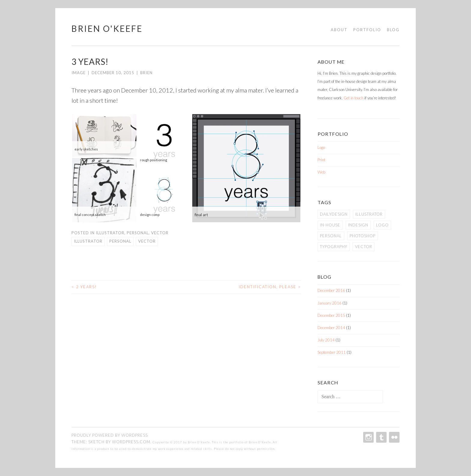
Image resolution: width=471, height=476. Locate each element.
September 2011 (332, 352)
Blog (393, 30)
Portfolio (367, 30)
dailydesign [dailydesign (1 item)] (334, 214)
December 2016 (331, 290)
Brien (146, 73)
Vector (160, 233)
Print (321, 160)
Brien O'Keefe (107, 29)
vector (147, 241)
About (339, 30)
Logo (321, 147)
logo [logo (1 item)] (382, 225)
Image (79, 73)
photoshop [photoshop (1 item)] (363, 236)
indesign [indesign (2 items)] (358, 225)
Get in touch (354, 98)
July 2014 (326, 340)
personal (120, 241)
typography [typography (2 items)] (334, 247)
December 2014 (331, 328)
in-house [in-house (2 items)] (330, 225)
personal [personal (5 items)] (331, 236)
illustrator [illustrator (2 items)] (369, 214)
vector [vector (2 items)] (364, 247)
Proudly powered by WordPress (110, 435)
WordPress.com (131, 442)
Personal (138, 233)
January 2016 (330, 303)
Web (321, 172)
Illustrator (110, 233)
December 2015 (331, 315)
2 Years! (84, 287)
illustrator (88, 241)
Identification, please (270, 287)
